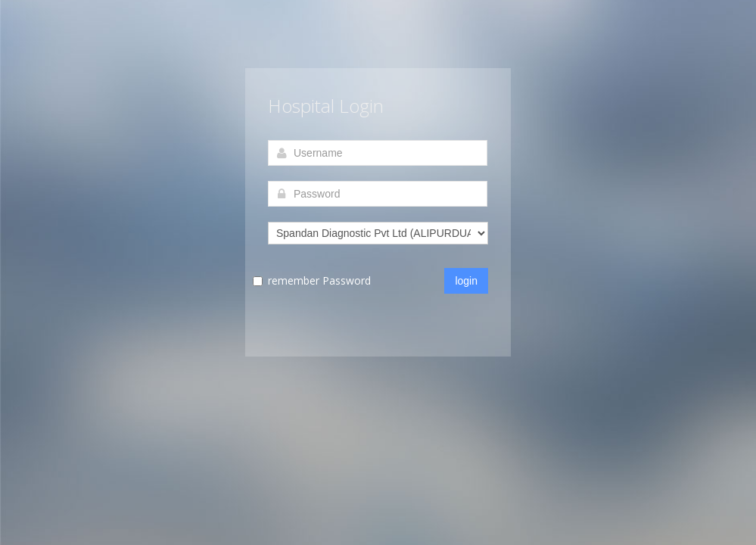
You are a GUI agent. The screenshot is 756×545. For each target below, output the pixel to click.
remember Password (319, 280)
